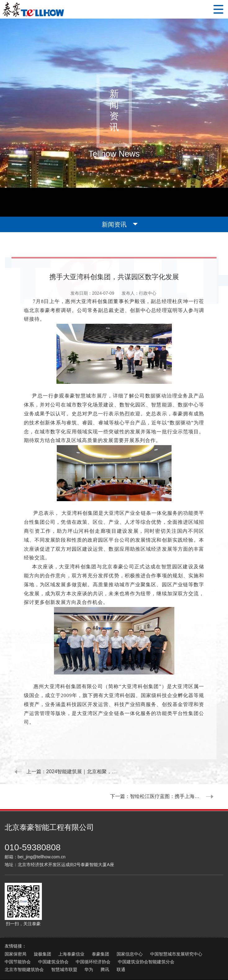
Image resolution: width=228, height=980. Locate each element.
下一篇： (165, 772)
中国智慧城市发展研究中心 (176, 929)
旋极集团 (42, 929)
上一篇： (64, 772)
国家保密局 (16, 929)
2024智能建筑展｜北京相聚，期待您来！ (92, 772)
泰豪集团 (101, 929)
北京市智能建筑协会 (24, 945)
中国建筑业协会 (53, 937)
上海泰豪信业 (71, 929)
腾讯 (105, 945)
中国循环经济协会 (93, 937)
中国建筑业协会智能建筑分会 (146, 937)
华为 (89, 945)
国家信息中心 (130, 929)
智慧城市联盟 (64, 945)
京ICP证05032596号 (120, 961)
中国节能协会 (18, 937)
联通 (121, 945)
